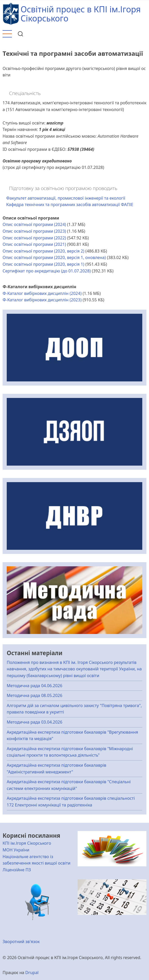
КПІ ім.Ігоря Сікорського (27, 843)
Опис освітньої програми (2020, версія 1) (43, 264)
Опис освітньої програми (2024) (34, 224)
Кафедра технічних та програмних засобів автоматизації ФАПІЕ (70, 205)
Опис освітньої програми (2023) (34, 231)
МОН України (16, 850)
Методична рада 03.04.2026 (35, 722)
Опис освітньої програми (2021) (34, 244)
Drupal (32, 973)
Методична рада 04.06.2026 (35, 686)
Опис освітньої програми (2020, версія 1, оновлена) (54, 257)
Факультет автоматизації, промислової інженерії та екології (66, 198)
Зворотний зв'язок (21, 942)
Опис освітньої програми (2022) (34, 238)
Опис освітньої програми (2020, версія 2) (43, 251)
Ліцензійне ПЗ (17, 870)
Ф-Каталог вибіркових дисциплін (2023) (42, 300)
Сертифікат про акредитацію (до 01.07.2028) (47, 271)
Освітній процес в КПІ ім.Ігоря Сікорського (81, 14)
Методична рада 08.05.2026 (35, 695)
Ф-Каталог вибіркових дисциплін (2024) (42, 293)
